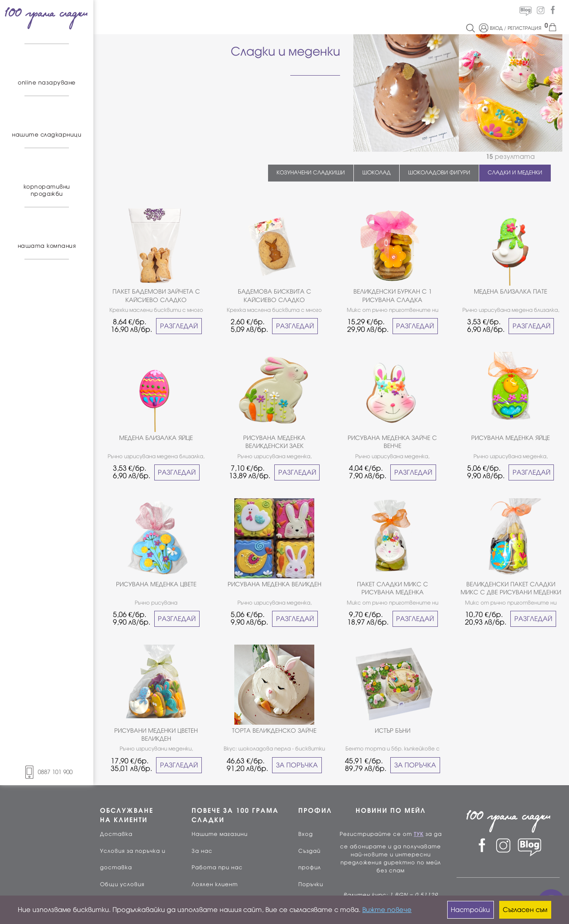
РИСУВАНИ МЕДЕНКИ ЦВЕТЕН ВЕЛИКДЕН (156, 735)
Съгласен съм (525, 910)
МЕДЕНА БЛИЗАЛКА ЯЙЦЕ (156, 438)
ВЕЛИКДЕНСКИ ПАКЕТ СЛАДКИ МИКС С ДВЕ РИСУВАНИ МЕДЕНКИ (511, 588)
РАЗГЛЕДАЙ (179, 326)
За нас (202, 851)
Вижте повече (387, 910)
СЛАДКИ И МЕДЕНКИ (515, 173)
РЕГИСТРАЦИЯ (525, 28)
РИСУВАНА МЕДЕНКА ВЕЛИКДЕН (274, 584)
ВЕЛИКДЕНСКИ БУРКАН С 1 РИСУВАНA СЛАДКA (393, 296)
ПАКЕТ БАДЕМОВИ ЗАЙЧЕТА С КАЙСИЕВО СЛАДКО (156, 296)
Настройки (470, 910)
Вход (306, 834)
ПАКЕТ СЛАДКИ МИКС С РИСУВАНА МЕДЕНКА (393, 588)
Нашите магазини (220, 834)
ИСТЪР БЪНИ (393, 731)
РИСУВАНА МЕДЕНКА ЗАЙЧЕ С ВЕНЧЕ (392, 442)
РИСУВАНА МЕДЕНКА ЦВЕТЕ (156, 584)
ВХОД (496, 28)
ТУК (419, 834)
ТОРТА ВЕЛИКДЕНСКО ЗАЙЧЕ (274, 731)
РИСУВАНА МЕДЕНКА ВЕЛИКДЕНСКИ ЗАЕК (274, 442)
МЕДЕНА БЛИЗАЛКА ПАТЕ (511, 292)
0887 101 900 (47, 772)
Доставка (116, 834)
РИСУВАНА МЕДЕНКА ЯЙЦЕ (511, 438)
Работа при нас (217, 868)
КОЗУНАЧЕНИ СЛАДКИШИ (311, 173)
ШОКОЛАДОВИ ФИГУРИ (439, 173)
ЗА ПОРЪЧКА (297, 765)
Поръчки (311, 884)
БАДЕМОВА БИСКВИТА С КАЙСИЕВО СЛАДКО (274, 296)
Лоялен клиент (215, 884)
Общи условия (122, 884)
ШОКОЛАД (377, 173)
